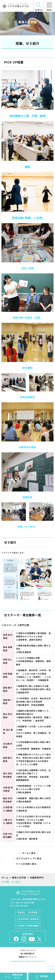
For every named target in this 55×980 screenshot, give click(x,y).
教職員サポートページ (28, 957)
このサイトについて (28, 950)
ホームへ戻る (29, 853)
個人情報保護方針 (28, 953)
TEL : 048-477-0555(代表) (22, 903)
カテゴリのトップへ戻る (29, 858)
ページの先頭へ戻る (26, 864)
